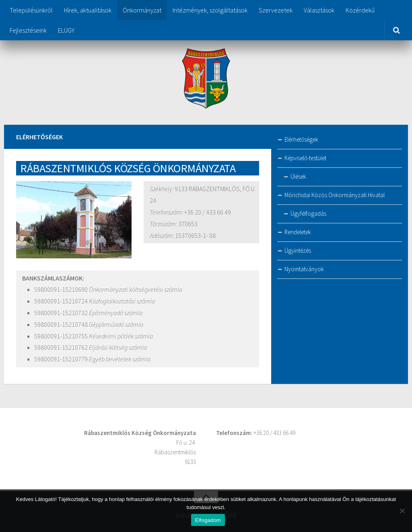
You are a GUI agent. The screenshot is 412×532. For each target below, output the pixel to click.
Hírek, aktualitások (88, 10)
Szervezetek (276, 10)
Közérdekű (360, 10)
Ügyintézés (298, 251)
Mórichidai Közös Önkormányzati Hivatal (335, 195)
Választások (319, 10)
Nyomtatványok (304, 269)
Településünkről (31, 10)
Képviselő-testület (305, 158)
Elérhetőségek (301, 139)
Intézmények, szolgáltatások (210, 10)
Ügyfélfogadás (308, 213)
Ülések (298, 176)
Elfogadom (208, 520)
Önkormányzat (142, 10)
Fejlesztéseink (28, 30)
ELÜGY (66, 30)
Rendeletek (298, 232)
